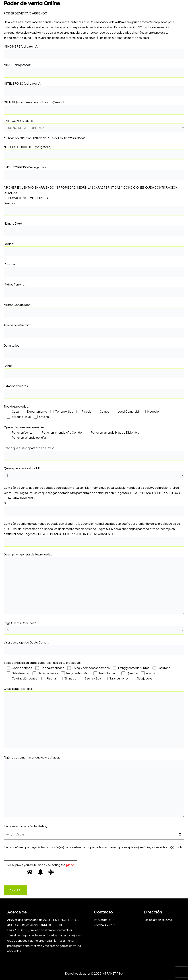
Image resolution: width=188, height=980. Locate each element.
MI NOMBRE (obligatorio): (94, 52)
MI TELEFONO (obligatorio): (94, 89)
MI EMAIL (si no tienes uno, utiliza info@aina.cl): (94, 107)
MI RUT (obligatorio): (94, 70)
